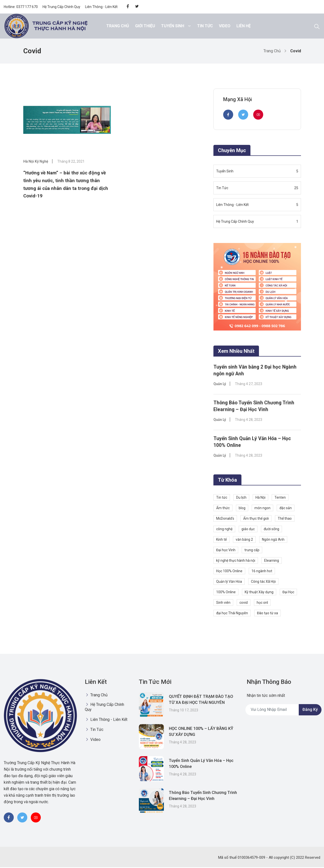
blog (242, 509)
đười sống (271, 530)
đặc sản (286, 509)
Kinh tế (221, 540)
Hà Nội (260, 498)
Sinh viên (223, 603)
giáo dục (248, 530)
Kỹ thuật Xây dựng (259, 593)
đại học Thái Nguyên (232, 614)
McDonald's (225, 519)
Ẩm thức (223, 509)
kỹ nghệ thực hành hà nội (236, 561)
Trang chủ (118, 26)
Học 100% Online (229, 572)
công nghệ (224, 530)
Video (225, 26)
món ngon (262, 509)
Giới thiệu (145, 26)
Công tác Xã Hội (263, 582)
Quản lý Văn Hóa (229, 582)
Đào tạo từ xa (267, 614)
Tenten (280, 498)
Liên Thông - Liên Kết (101, 7)
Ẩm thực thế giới (256, 519)
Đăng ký (310, 710)
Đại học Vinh (226, 551)
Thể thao (285, 519)
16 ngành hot (262, 572)
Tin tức (222, 498)
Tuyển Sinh (173, 26)
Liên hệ (244, 26)
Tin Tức (205, 26)
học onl (262, 603)
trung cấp (252, 551)
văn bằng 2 (244, 540)
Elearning (272, 561)
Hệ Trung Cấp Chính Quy (61, 7)
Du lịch (241, 498)
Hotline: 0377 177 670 (21, 7)
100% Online (226, 593)
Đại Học (288, 593)
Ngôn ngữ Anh (273, 540)
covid (244, 603)
